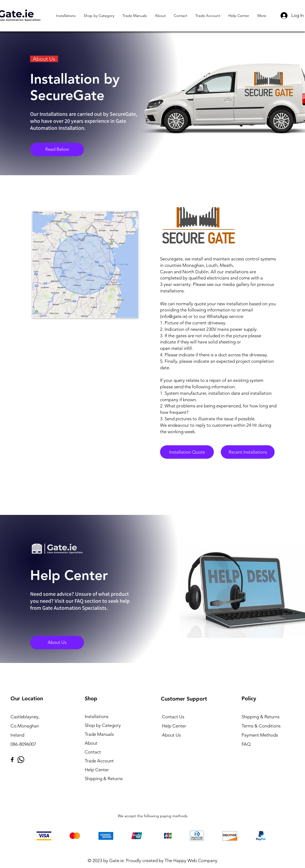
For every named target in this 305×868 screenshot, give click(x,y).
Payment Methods (260, 735)
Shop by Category (103, 725)
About (91, 743)
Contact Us (173, 717)
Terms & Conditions (261, 726)
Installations (97, 716)
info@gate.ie (174, 316)
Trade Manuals (99, 734)
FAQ (246, 744)
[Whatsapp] (21, 760)
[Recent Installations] (248, 452)
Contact (93, 752)
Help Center (97, 770)
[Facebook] (12, 760)
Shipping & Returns (104, 779)
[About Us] (57, 643)
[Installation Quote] (187, 452)
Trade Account (99, 761)
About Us (171, 735)
